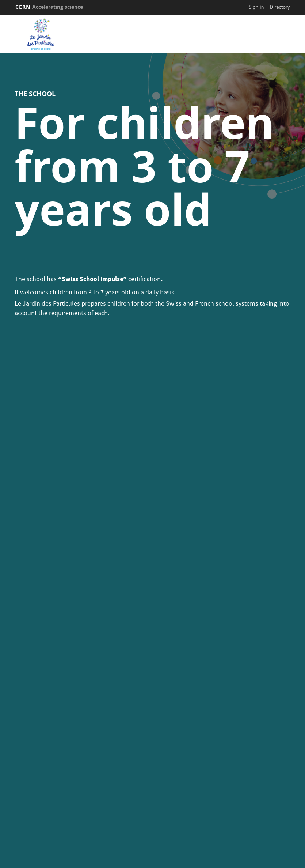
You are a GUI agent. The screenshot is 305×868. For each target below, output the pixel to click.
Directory (280, 7)
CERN (49, 7)
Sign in (256, 7)
